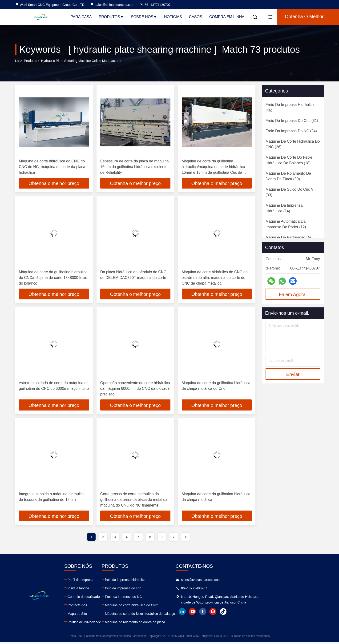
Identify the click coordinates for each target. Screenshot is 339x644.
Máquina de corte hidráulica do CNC (178, 607)
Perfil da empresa (103, 581)
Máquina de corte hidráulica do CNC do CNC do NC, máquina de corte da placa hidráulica (52, 167)
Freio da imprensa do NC (169, 598)
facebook (272, 619)
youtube (262, 619)
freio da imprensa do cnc (169, 590)
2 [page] (103, 539)
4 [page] (127, 539)
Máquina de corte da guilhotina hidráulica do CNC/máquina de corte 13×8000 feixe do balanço (53, 278)
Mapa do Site (100, 615)
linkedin (251, 619)
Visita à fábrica (101, 590)
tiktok (293, 619)
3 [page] (115, 539)
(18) (289, 160)
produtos (30, 61)
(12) (286, 224)
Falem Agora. (293, 294)
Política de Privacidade (107, 624)
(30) (288, 176)
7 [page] (162, 539)
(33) (290, 192)
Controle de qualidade (107, 598)
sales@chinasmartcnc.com (112, 5)
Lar (17, 61)
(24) (291, 131)
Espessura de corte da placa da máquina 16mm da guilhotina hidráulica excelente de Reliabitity (135, 167)
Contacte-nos (100, 607)
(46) (290, 107)
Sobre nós (144, 17)
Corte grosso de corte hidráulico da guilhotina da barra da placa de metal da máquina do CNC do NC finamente (134, 501)
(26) (293, 144)
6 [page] (150, 539)
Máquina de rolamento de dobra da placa (181, 624)
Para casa (81, 17)
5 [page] (138, 539)
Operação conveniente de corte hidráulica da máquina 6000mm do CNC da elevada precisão (135, 389)
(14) (284, 208)
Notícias (173, 17)
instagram (282, 619)
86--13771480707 (155, 5)
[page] (174, 539)
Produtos (111, 17)
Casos (196, 17)
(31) (292, 121)
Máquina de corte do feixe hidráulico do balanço (186, 615)
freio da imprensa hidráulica (171, 581)
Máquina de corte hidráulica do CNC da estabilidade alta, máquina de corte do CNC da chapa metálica (215, 278)
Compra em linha (227, 17)
